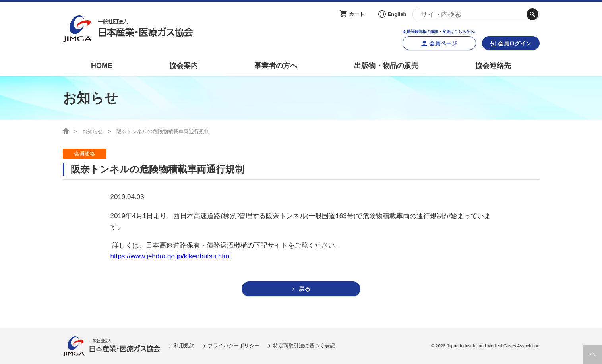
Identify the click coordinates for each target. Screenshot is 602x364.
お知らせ (93, 131)
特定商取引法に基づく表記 (304, 346)
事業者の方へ (276, 66)
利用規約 (184, 346)
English (397, 14)
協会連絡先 (493, 66)
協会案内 (184, 66)
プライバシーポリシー (234, 346)
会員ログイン (515, 43)
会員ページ (443, 43)
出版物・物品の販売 (386, 66)
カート (357, 14)
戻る (304, 289)
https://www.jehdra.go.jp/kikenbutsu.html (171, 256)
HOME (102, 66)
